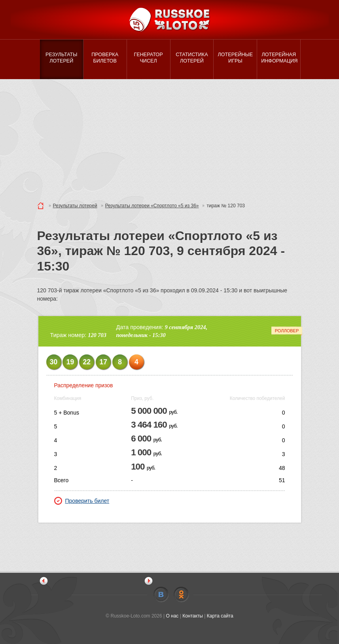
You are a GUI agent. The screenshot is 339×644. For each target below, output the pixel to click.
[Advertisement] (169, 138)
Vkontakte (161, 595)
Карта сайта (220, 616)
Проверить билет (82, 501)
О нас (172, 616)
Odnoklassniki (181, 595)
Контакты (193, 616)
